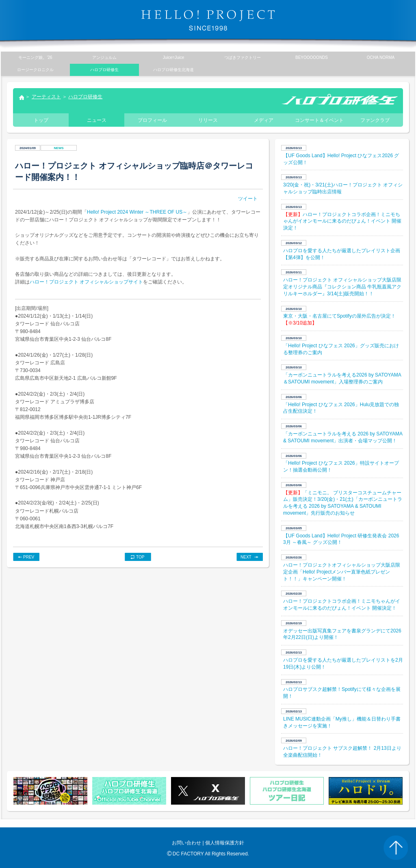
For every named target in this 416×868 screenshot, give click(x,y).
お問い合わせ (186, 843)
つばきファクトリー (243, 57)
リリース (208, 120)
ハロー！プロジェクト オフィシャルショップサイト (86, 282)
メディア (264, 120)
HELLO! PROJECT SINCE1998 (208, 20)
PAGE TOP (396, 848)
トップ (21, 98)
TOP (140, 557)
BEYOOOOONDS (312, 57)
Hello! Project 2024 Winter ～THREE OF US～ (137, 212)
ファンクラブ (375, 120)
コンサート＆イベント (319, 120)
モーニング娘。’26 (35, 57)
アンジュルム (104, 57)
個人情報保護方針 (225, 843)
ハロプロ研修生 (85, 97)
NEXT (246, 557)
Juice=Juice (174, 57)
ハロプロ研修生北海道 (173, 70)
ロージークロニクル (35, 70)
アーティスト (46, 97)
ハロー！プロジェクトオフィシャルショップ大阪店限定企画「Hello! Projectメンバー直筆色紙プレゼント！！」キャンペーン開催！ (342, 572)
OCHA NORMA (381, 57)
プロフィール (152, 120)
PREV (29, 557)
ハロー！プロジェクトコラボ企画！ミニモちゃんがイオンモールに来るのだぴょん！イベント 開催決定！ (342, 221)
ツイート (248, 199)
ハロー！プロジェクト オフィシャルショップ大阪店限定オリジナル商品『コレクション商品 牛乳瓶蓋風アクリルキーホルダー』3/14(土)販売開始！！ (342, 287)
